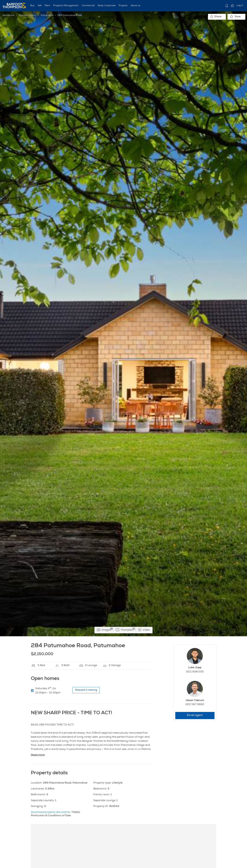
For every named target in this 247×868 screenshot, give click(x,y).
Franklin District (28, 15)
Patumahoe (47, 15)
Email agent (195, 715)
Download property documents (50, 812)
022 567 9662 (195, 705)
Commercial (88, 6)
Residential (8, 15)
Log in (240, 6)
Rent (47, 6)
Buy (32, 6)
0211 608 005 (195, 672)
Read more (38, 755)
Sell (40, 6)
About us (136, 6)
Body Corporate (107, 6)
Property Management (66, 6)
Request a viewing (86, 690)
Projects (123, 6)
